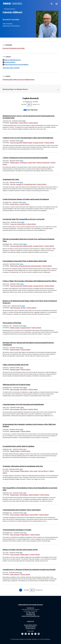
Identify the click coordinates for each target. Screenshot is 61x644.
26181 (23, 306)
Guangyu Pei (20, 184)
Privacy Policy (31, 628)
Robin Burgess (24, 495)
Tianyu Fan (13, 224)
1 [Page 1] (21, 590)
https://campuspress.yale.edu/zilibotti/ (17, 65)
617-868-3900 (30, 613)
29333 (24, 202)
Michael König (14, 266)
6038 (21, 573)
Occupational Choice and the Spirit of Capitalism (18, 446)
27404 (22, 264)
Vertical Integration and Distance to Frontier (17, 530)
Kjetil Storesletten (36, 266)
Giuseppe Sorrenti (38, 143)
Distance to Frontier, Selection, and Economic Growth (20, 550)
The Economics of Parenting (12, 323)
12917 (25, 449)
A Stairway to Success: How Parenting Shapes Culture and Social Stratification (28, 138)
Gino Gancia (24, 389)
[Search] (52, 4)
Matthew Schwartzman (43, 163)
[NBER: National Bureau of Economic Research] (14, 4)
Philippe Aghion (15, 163)
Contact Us (30, 608)
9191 (25, 533)
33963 (22, 141)
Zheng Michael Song (30, 184)
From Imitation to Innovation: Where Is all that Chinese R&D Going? (25, 261)
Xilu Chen (13, 184)
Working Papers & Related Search (15, 89)
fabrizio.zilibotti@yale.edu (13, 60)
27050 (22, 284)
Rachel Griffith (34, 515)
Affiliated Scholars (10, 9)
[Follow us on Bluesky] (29, 634)
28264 (25, 244)
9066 (21, 553)
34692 (24, 121)
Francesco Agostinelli (16, 143)
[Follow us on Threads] (32, 634)
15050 (22, 429)
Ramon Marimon (15, 574)
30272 (21, 183)
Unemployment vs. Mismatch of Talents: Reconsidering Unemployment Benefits (29, 569)
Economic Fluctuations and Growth (14, 48)
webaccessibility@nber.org (30, 616)
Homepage (30, 621)
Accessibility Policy (30, 625)
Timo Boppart (24, 163)
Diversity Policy (31, 627)
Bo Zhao (23, 308)
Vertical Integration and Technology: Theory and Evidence (22, 510)
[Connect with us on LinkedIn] (26, 634)
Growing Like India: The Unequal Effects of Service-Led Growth (23, 219)
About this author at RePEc (11, 68)
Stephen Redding (34, 495)
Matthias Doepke (28, 143)
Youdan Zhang (23, 123)
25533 (25, 326)
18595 (25, 388)
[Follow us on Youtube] (39, 634)
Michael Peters (14, 123)
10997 (25, 513)
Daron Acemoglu (15, 389)
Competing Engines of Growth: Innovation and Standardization (23, 404)
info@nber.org (30, 614)
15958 (22, 408)
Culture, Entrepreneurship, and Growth (16, 365)
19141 (22, 368)
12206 (21, 469)
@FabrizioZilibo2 (10, 62)
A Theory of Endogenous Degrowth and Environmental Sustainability (25, 158)
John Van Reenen (43, 471)
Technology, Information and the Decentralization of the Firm (23, 466)
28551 (23, 222)
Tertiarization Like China (11, 179)
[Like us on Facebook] (35, 634)
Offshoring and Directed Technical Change (17, 385)
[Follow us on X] (22, 634)
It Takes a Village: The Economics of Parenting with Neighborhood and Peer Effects (30, 281)
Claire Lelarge (34, 471)
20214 (22, 348)
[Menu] (57, 4)
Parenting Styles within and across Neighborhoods (19, 80)
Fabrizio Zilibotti (33, 123)
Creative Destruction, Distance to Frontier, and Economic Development (26, 199)
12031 (25, 493)
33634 (22, 161)
